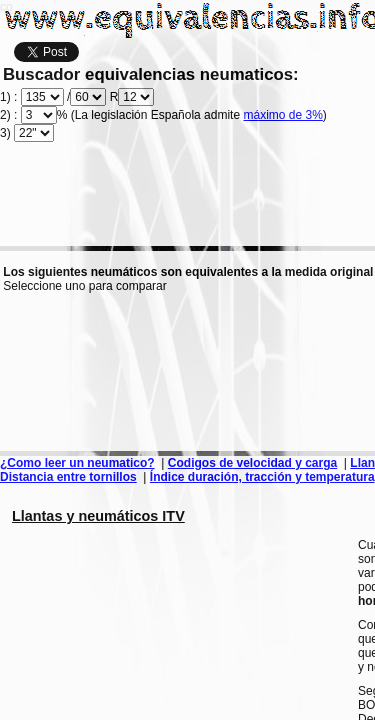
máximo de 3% (282, 115)
